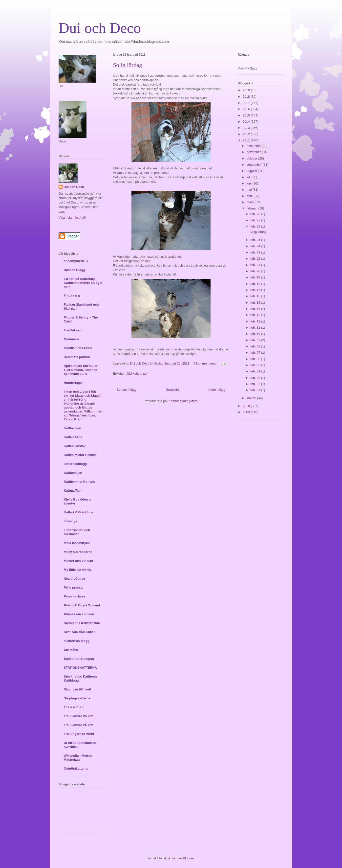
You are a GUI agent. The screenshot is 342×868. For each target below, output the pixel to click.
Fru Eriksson (74, 330)
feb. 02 (256, 384)
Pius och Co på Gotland (82, 605)
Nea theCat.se (74, 579)
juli (249, 177)
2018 (247, 97)
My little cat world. (78, 570)
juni (250, 183)
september (255, 165)
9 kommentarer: (205, 363)
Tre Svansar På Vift (78, 716)
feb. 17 (256, 290)
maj (250, 190)
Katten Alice (73, 437)
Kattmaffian (73, 491)
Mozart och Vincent (78, 561)
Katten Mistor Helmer (80, 455)
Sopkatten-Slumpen (79, 659)
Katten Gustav (75, 446)
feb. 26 (256, 226)
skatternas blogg (77, 641)
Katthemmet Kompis (79, 482)
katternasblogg (75, 464)
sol (145, 374)
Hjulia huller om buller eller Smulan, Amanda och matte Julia (81, 370)
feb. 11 (256, 328)
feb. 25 (256, 240)
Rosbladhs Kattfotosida (82, 623)
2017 (247, 103)
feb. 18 (256, 284)
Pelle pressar (74, 587)
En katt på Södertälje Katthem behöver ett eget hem (83, 283)
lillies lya (70, 521)
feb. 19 (256, 277)
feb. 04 (256, 371)
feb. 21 (256, 265)
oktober (252, 158)
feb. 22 (256, 259)
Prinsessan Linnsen (79, 614)
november (254, 152)
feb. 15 (256, 303)
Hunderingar (73, 383)
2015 (247, 115)
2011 (247, 140)
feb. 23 (256, 252)
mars (251, 202)
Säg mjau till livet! (77, 689)
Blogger (188, 858)
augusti (252, 171)
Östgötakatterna (76, 768)
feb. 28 (256, 214)
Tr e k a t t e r (74, 707)
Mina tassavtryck (77, 543)
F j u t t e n (72, 296)
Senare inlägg (127, 390)
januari (252, 398)
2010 (247, 406)
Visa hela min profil (72, 217)
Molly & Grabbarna (78, 552)
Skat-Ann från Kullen (80, 632)
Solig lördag (128, 65)
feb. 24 (256, 246)
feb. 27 (256, 220)
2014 (247, 122)
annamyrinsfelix (76, 261)
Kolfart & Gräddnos (79, 512)
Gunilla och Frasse (78, 348)
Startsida (172, 390)
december (254, 146)
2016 (247, 109)
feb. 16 (256, 296)
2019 (247, 90)
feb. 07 (256, 353)
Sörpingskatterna (77, 698)
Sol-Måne (71, 650)
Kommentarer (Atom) (183, 401)
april (250, 196)
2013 (247, 128)
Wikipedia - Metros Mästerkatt (78, 758)
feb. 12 (256, 321)
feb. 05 (256, 365)
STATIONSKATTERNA (80, 668)
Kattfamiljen (73, 473)
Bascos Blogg (75, 270)
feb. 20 (256, 271)
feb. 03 (256, 378)
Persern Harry (74, 596)
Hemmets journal (77, 357)
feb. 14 (256, 309)
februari (253, 208)
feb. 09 (256, 340)
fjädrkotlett (134, 374)
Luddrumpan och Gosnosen (77, 532)
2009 (247, 412)
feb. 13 (256, 315)
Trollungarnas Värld (79, 734)
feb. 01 (256, 390)
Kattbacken (72, 428)
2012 (247, 134)
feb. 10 (256, 334)
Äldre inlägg (217, 390)
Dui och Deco (100, 28)
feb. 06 (256, 359)
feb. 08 (256, 346)
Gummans (72, 339)
